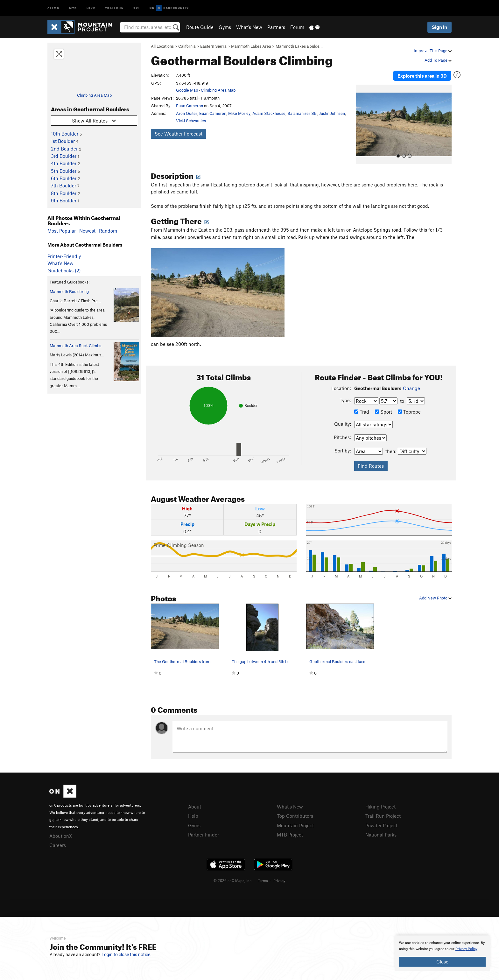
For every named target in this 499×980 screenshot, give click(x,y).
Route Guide (200, 27)
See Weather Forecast (179, 134)
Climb (53, 8)
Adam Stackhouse (269, 113)
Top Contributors (295, 816)
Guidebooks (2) (64, 270)
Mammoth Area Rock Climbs (75, 346)
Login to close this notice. (127, 955)
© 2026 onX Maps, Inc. (233, 880)
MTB (73, 8)
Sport (383, 412)
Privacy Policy (466, 949)
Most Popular (62, 231)
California (187, 46)
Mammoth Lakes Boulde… (299, 46)
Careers (58, 845)
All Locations (162, 46)
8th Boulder (64, 193)
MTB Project (290, 835)
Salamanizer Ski (302, 113)
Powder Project (381, 825)
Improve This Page (433, 51)
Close (442, 962)
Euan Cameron (190, 106)
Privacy (279, 880)
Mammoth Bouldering (69, 291)
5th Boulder (64, 171)
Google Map (187, 90)
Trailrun (114, 8)
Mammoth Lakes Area (251, 46)
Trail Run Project (383, 816)
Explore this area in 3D (422, 76)
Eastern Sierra (213, 46)
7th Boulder (63, 185)
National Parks (381, 835)
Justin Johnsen (332, 113)
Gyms (225, 27)
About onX (61, 836)
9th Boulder (64, 200)
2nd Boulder (64, 149)
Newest (87, 231)
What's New (249, 27)
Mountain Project (295, 825)
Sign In (439, 27)
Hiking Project (380, 807)
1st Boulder (63, 141)
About (195, 807)
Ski (137, 8)
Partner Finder (204, 835)
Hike (91, 8)
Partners (276, 27)
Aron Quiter (187, 113)
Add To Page (438, 60)
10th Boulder (65, 134)
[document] (442, 953)
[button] (362, 124)
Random (108, 231)
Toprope (409, 412)
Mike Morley (239, 113)
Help (193, 816)
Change (411, 388)
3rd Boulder (64, 156)
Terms (263, 880)
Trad (362, 412)
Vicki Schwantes (191, 121)
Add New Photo (435, 598)
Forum (297, 27)
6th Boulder (64, 178)
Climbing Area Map (94, 95)
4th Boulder (64, 163)
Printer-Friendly (64, 256)
